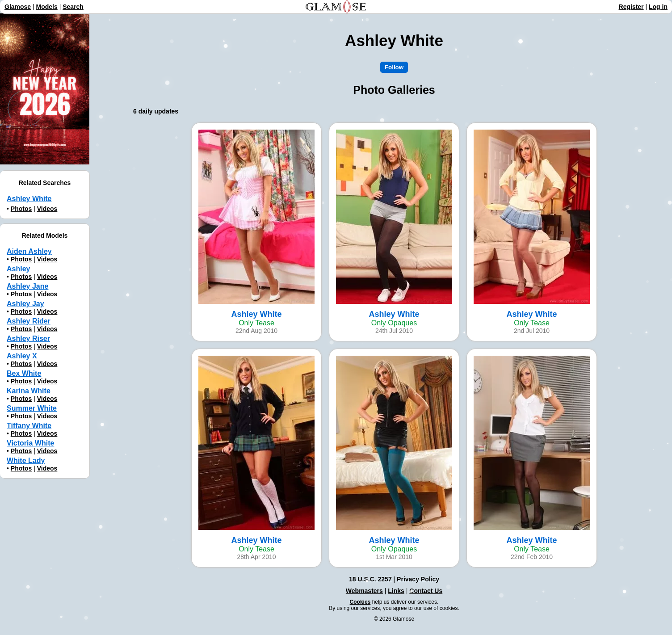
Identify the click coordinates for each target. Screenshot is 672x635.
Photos (21, 209)
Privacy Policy (418, 579)
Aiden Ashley (29, 251)
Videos (47, 209)
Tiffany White (29, 426)
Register (631, 7)
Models (47, 7)
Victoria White (30, 443)
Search (73, 7)
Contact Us (426, 591)
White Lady (26, 460)
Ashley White (29, 199)
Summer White (32, 408)
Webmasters (364, 591)
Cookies (360, 602)
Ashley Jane (27, 286)
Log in (658, 7)
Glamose (18, 7)
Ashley (18, 269)
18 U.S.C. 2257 (370, 579)
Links (396, 591)
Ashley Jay (25, 304)
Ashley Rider (29, 321)
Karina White (29, 391)
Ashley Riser (28, 339)
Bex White (24, 373)
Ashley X (22, 356)
